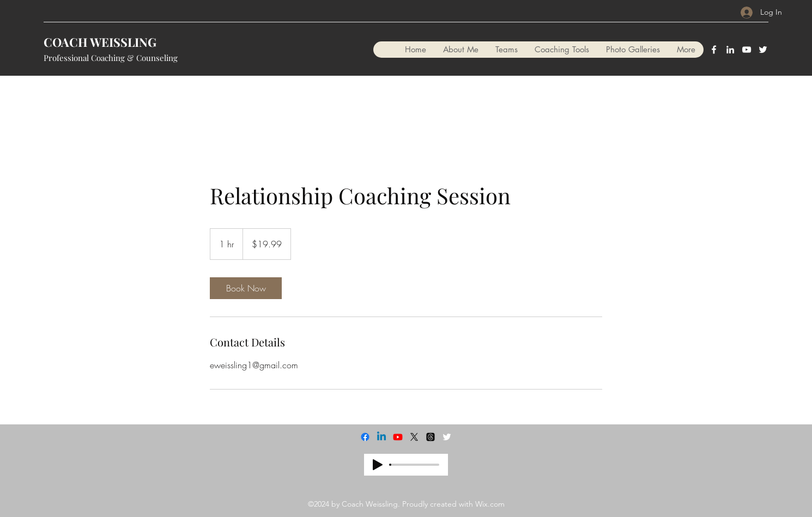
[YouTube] (747, 50)
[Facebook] (714, 50)
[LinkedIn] (730, 50)
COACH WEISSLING (100, 42)
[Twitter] (763, 50)
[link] (246, 288)
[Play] (378, 465)
